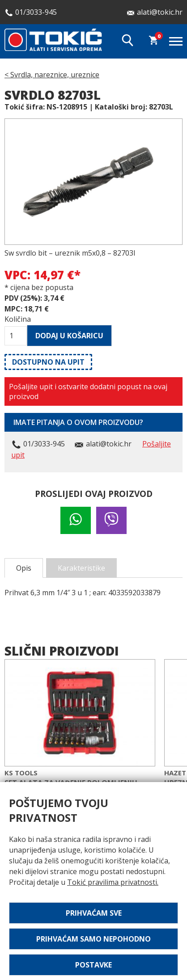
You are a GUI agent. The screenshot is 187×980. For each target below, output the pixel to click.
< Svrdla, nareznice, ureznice (52, 75)
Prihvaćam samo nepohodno (93, 939)
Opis (24, 568)
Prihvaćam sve (94, 913)
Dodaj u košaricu (69, 336)
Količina (16, 319)
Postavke (93, 965)
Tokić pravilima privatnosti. (113, 882)
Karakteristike (81, 568)
